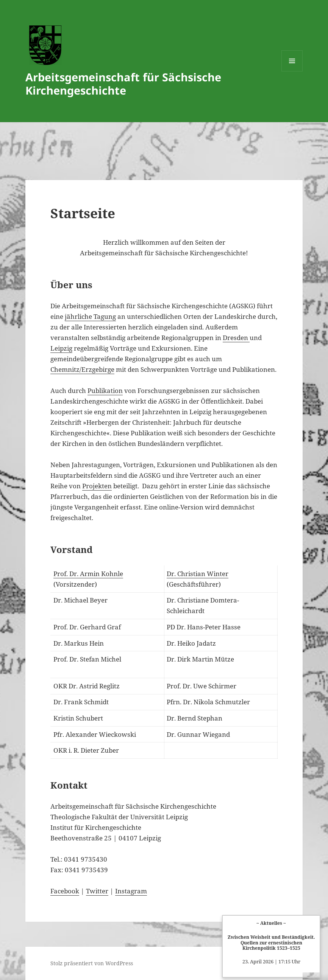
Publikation (105, 391)
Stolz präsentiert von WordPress (92, 963)
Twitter (97, 891)
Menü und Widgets (292, 71)
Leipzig (61, 348)
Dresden (236, 338)
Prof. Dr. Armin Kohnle (88, 574)
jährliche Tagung (90, 316)
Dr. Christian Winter (198, 574)
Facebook (65, 891)
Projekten (97, 486)
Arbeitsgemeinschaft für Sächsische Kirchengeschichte (123, 84)
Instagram (131, 891)
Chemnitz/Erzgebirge (82, 369)
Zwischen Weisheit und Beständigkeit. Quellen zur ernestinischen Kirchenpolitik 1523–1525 (271, 942)
